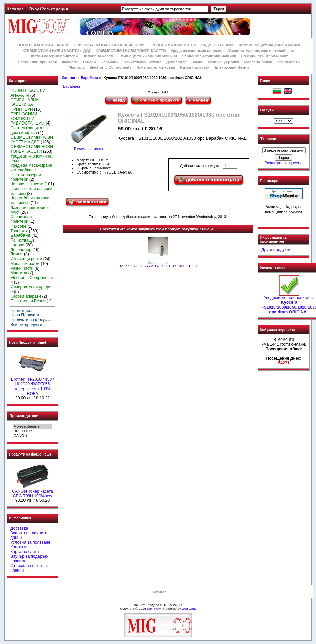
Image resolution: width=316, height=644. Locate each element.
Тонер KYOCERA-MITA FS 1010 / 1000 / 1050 (158, 266)
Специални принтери (37, 62)
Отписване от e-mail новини (29, 568)
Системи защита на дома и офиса (269, 45)
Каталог (15, 9)
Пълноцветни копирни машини (148, 56)
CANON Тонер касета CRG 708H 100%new (32, 492)
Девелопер (176, 62)
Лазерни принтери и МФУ (265, 56)
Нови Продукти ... (27, 315)
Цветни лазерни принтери (53, 56)
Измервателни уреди (156, 67)
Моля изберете (33, 427)
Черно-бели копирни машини (209, 56)
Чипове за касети (98, 56)
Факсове (70, 62)
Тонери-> (19, 231)
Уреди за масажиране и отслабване (261, 51)
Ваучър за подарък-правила (29, 559)
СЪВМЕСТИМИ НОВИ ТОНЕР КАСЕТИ (131, 51)
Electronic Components (110, 67)
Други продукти (276, 250)
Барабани (89, 78)
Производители (24, 416)
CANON (33, 436)
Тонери (89, 62)
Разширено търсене (283, 163)
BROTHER (33, 431)
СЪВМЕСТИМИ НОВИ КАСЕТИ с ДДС (58, 51)
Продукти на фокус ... (31, 320)
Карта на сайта (25, 552)
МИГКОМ (154, 608)
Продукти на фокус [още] (31, 454)
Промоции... (22, 311)
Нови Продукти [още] (28, 342)
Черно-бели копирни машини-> (30, 200)
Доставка (19, 528)
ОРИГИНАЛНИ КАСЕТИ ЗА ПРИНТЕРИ (109, 45)
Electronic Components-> (32, 280)
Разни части (288, 62)
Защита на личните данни (29, 535)
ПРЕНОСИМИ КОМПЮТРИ (172, 45)
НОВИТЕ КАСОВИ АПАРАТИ (43, 45)
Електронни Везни (232, 67)
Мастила (77, 67)
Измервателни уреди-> (31, 290)
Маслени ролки (258, 62)
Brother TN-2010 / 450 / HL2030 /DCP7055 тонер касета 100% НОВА (33, 385)
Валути (267, 110)
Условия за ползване (30, 542)
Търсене (268, 139)
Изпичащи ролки (224, 62)
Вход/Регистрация (49, 9)
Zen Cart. (189, 608)
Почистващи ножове (143, 62)
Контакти (19, 547)
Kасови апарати (195, 67)
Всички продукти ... (28, 325)
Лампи (197, 62)
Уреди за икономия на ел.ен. (197, 51)
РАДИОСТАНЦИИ (217, 45)
